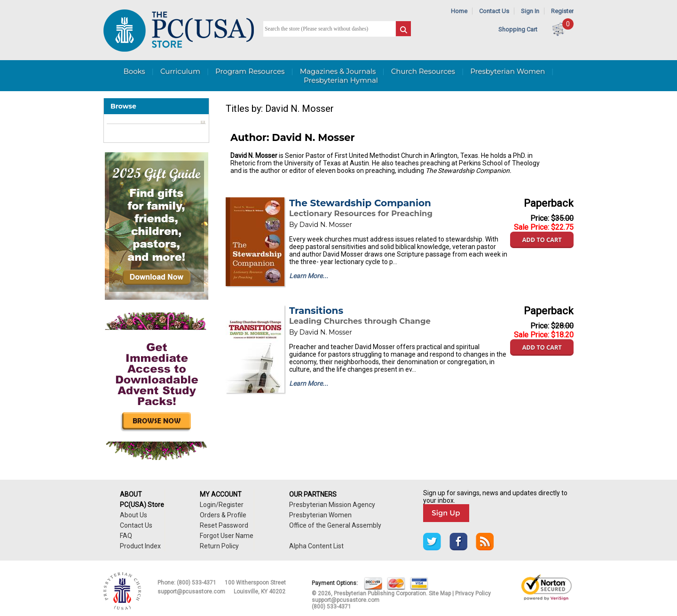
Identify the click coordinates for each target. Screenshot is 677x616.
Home (459, 11)
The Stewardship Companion (360, 203)
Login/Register (222, 505)
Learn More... (309, 276)
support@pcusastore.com (191, 592)
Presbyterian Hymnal (341, 80)
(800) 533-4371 (197, 583)
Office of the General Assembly (335, 525)
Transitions (316, 311)
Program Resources (250, 71)
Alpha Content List (316, 546)
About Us (134, 515)
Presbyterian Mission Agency (332, 505)
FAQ (126, 536)
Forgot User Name (227, 536)
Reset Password (224, 525)
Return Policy (219, 546)
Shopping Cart (518, 29)
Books (134, 71)
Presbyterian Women (508, 71)
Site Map (440, 593)
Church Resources (423, 71)
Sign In (530, 11)
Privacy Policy (473, 593)
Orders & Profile (223, 515)
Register (562, 11)
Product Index (140, 546)
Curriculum (180, 71)
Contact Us (494, 11)
